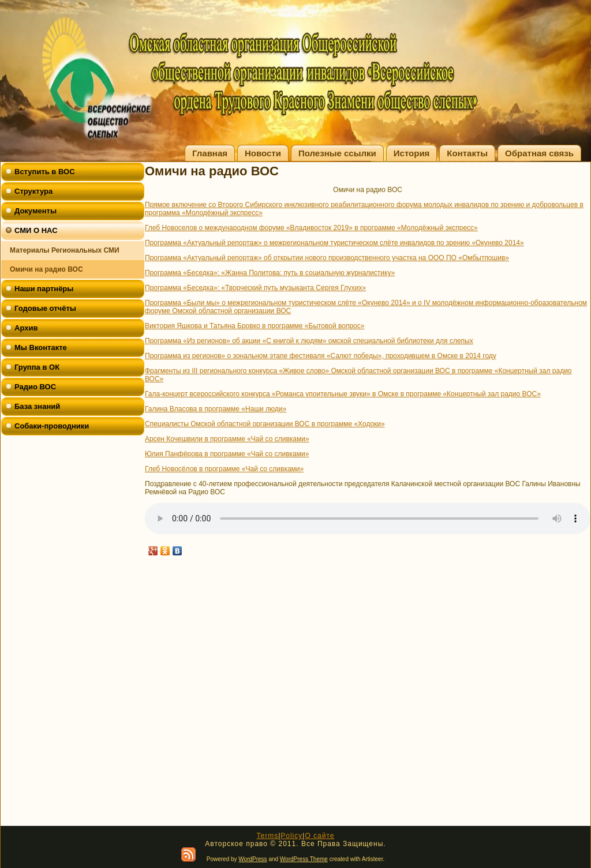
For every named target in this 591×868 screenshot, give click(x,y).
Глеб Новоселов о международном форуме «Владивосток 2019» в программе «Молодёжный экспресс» (311, 228)
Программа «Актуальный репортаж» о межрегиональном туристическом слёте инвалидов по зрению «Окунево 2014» (334, 243)
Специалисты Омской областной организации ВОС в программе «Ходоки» (265, 424)
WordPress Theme (304, 859)
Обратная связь (539, 153)
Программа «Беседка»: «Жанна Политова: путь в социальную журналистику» (270, 273)
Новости (263, 153)
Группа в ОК (37, 367)
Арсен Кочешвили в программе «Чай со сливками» (227, 439)
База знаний (37, 406)
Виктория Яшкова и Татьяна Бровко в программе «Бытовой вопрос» (255, 326)
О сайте (319, 836)
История (412, 153)
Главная (210, 153)
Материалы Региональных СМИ (65, 250)
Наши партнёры (44, 289)
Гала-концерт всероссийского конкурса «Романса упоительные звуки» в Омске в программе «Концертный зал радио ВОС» (343, 394)
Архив (26, 328)
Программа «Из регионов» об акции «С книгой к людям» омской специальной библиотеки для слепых (309, 341)
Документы (35, 211)
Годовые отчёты (45, 308)
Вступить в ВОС (45, 172)
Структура (33, 191)
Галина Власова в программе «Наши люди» (216, 409)
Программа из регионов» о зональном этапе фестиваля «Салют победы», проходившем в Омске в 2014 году (321, 356)
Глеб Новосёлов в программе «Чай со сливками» (224, 469)
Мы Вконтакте (41, 347)
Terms (267, 836)
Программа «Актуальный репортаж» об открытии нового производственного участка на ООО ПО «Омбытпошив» (327, 258)
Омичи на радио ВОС (46, 269)
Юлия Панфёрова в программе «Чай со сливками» (227, 454)
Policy (291, 836)
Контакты (467, 153)
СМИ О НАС (36, 230)
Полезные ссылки (337, 153)
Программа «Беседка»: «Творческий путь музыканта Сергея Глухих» (255, 288)
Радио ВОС (35, 387)
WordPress (253, 859)
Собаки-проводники (52, 426)
